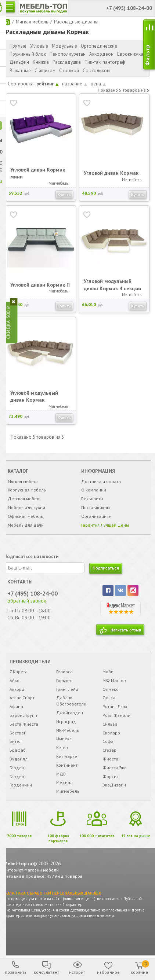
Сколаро (111, 733)
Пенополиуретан (68, 54)
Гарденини (21, 785)
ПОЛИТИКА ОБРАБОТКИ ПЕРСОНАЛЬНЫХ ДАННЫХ (52, 893)
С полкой (69, 71)
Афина (16, 707)
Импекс (64, 739)
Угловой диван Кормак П (40, 284)
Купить (64, 194)
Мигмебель (68, 791)
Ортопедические (99, 46)
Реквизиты (92, 499)
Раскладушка (67, 62)
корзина (140, 968)
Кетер (62, 748)
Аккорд (17, 689)
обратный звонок (27, 601)
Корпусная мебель (27, 490)
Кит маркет (68, 756)
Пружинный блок (28, 54)
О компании (94, 490)
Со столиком (96, 71)
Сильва (110, 724)
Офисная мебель (25, 516)
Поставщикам (95, 508)
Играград (66, 721)
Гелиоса (64, 672)
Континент (67, 765)
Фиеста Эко (115, 768)
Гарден (17, 768)
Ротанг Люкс (115, 707)
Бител (16, 742)
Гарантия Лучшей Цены (105, 525)
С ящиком (45, 71)
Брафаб (18, 750)
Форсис (111, 776)
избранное (108, 972)
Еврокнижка (130, 54)
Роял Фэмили (116, 716)
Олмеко (111, 689)
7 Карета (19, 672)
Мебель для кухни (26, 508)
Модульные (64, 46)
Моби (108, 672)
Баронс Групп (23, 716)
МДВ (61, 774)
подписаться (106, 568)
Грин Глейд (67, 689)
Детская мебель (25, 499)
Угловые (39, 46)
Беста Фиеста (24, 724)
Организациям (96, 516)
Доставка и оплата (101, 481)
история (77, 972)
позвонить (16, 972)
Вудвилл (19, 759)
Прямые (18, 46)
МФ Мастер (114, 680)
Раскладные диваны (76, 22)
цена (98, 84)
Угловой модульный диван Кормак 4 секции (112, 285)
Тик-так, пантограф (105, 62)
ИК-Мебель (68, 730)
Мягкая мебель (32, 22)
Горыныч (65, 680)
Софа (108, 742)
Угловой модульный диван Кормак (34, 396)
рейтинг (47, 84)
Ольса (109, 698)
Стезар (109, 750)
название (75, 84)
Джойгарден (70, 713)
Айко (15, 680)
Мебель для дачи (26, 525)
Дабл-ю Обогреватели (71, 701)
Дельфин (19, 62)
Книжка (41, 62)
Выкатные (20, 71)
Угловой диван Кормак (111, 173)
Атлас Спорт (22, 698)
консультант (46, 972)
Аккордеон (101, 54)
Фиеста (110, 759)
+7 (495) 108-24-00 (33, 593)
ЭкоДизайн (114, 785)
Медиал (64, 783)
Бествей (18, 733)
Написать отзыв (126, 630)
